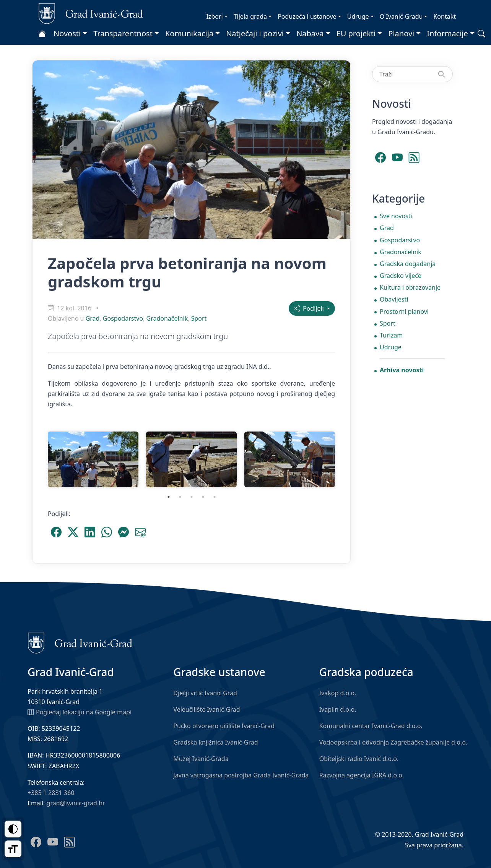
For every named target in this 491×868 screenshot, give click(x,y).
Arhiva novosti (402, 370)
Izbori (214, 16)
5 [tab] (215, 497)
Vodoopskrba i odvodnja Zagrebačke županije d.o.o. (393, 742)
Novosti (67, 33)
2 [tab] (180, 497)
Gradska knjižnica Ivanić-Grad (215, 742)
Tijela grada (250, 16)
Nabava (310, 33)
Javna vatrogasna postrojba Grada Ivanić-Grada (241, 775)
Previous (38, 459)
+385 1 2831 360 (51, 793)
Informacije (447, 33)
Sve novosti (396, 216)
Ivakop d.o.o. (338, 693)
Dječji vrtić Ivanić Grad (205, 693)
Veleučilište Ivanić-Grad (206, 709)
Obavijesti (394, 299)
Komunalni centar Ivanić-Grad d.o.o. (371, 726)
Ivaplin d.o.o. (338, 709)
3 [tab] (192, 497)
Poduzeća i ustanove (307, 16)
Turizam (391, 335)
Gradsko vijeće (401, 276)
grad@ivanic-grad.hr (76, 803)
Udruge (358, 16)
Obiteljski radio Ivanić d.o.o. (359, 759)
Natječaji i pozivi (255, 33)
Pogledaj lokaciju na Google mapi (80, 712)
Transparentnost (123, 33)
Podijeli (310, 308)
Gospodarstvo (123, 318)
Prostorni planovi (404, 312)
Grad (93, 318)
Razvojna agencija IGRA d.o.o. (362, 775)
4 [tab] (203, 497)
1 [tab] (169, 497)
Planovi (401, 33)
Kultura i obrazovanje (410, 287)
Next (345, 459)
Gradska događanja (408, 264)
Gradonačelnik (167, 318)
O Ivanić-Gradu (401, 16)
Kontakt (445, 16)
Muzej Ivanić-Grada (201, 759)
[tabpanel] (93, 459)
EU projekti (356, 33)
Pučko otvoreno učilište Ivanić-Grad (224, 726)
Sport (199, 318)
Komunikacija (189, 33)
